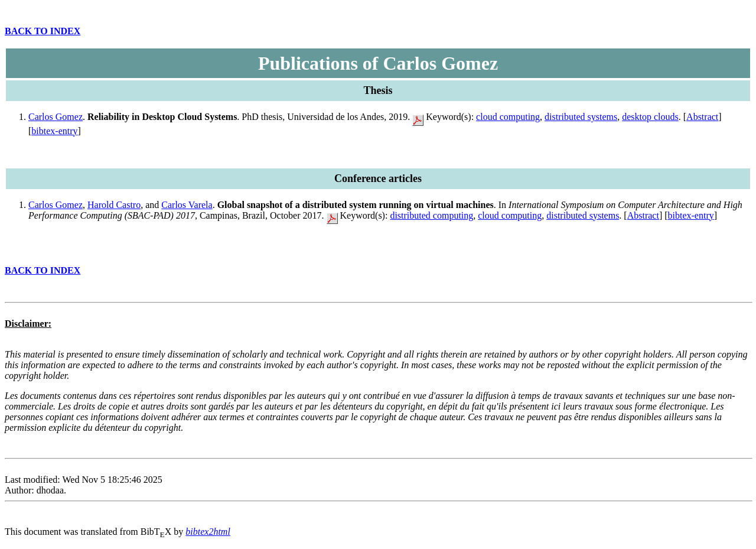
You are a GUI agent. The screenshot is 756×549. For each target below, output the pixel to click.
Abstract (702, 117)
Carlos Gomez (56, 117)
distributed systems (581, 117)
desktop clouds (650, 117)
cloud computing (508, 117)
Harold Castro (114, 205)
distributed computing (431, 215)
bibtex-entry (54, 131)
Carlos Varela (187, 205)
